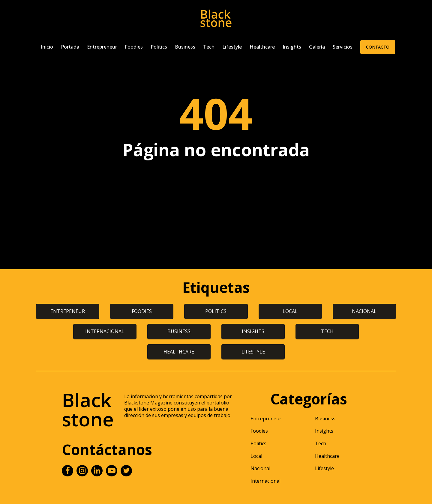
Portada (70, 47)
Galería (317, 47)
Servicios (343, 47)
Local (256, 456)
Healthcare (262, 47)
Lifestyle (232, 47)
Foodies (134, 47)
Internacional (265, 481)
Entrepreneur (102, 47)
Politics (159, 47)
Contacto (378, 47)
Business (185, 47)
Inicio (47, 47)
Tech (209, 47)
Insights (292, 47)
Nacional (260, 468)
